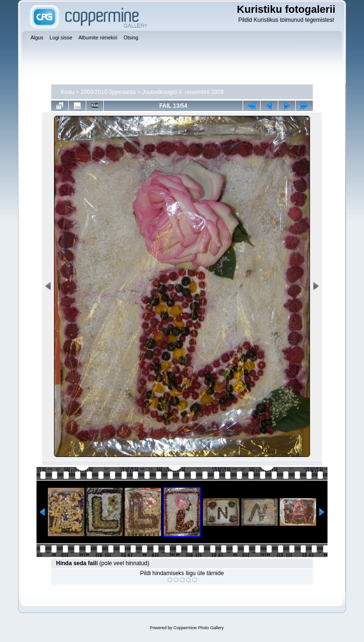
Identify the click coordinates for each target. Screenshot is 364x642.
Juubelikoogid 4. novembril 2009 (183, 92)
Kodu (67, 92)
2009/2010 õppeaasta (108, 92)
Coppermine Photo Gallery (199, 628)
